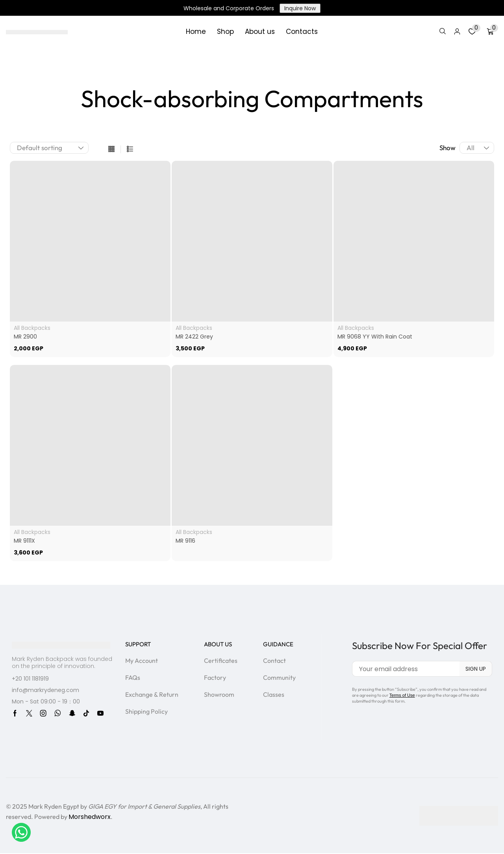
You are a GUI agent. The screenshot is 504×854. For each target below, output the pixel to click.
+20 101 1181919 (30, 679)
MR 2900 (25, 337)
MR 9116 (185, 541)
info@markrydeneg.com (45, 690)
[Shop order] (49, 148)
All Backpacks (32, 328)
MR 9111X (24, 541)
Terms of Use (402, 695)
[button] (443, 32)
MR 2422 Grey (194, 337)
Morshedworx (90, 817)
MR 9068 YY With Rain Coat (375, 337)
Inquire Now (300, 8)
